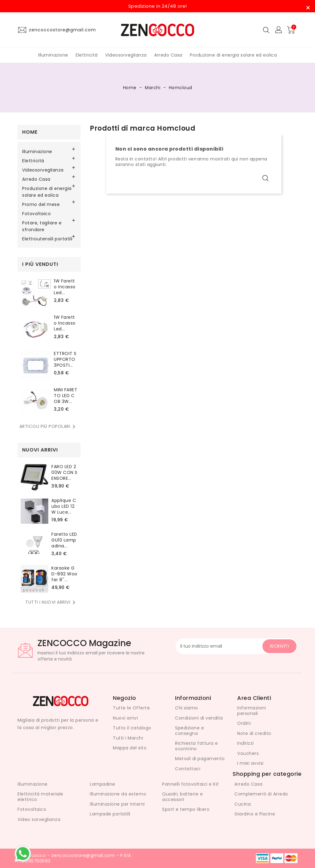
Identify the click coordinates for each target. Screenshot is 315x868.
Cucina (243, 804)
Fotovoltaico (36, 214)
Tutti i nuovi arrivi (51, 602)
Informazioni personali (251, 711)
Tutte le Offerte (131, 708)
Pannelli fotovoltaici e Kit (191, 784)
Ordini (244, 723)
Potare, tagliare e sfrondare (42, 226)
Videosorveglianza (126, 55)
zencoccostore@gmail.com (62, 30)
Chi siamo (187, 708)
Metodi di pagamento (200, 759)
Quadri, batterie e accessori (182, 797)
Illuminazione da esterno (118, 794)
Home (30, 132)
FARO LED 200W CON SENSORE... (64, 472)
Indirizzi (245, 743)
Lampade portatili (110, 814)
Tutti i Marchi (128, 738)
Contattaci (188, 769)
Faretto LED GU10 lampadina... (64, 540)
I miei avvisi (250, 763)
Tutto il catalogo (132, 728)
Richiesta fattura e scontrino (197, 746)
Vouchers (248, 753)
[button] (279, 30)
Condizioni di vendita (199, 718)
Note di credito (254, 733)
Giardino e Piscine (255, 814)
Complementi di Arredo (261, 794)
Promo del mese (41, 204)
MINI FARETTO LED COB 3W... (66, 396)
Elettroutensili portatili (47, 239)
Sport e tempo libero (186, 809)
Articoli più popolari (49, 427)
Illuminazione (53, 55)
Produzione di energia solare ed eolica (233, 55)
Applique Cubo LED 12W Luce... (64, 506)
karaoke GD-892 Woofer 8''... (64, 574)
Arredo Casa (168, 55)
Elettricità (87, 55)
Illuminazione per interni (117, 804)
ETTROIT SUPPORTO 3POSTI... (65, 359)
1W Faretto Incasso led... (65, 287)
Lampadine (103, 784)
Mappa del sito (130, 748)
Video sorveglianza (39, 819)
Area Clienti (254, 698)
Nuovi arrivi (125, 718)
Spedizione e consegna (189, 731)
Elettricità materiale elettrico (40, 797)
